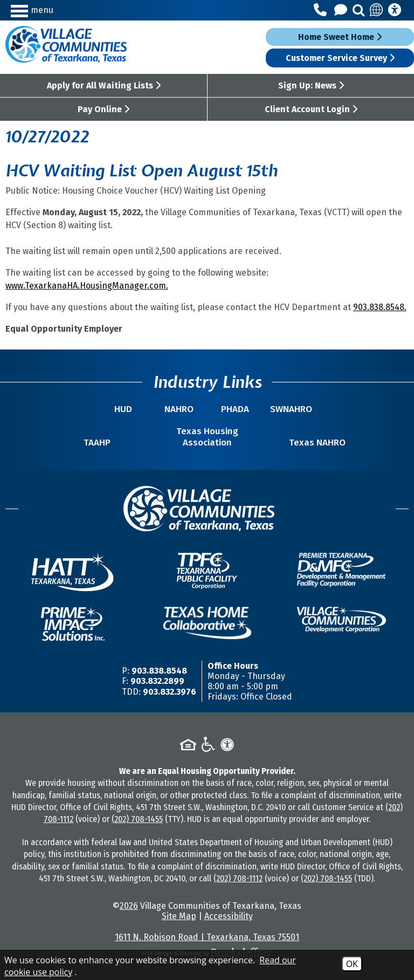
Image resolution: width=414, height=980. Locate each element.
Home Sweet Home (340, 37)
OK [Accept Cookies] (352, 964)
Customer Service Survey (340, 58)
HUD (123, 409)
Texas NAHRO (317, 443)
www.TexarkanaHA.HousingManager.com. (87, 286)
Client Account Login (311, 109)
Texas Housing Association (207, 437)
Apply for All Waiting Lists (104, 85)
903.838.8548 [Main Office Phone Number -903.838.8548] (159, 671)
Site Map (179, 916)
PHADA (235, 409)
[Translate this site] (377, 10)
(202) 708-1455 (137, 819)
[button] (60, 10)
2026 (129, 906)
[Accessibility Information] (395, 10)
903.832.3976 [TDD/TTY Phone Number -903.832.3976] (170, 692)
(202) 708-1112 (238, 878)
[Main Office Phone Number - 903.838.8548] (322, 10)
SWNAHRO (291, 409)
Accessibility (229, 916)
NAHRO (179, 409)
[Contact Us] (342, 10)
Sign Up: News (311, 85)
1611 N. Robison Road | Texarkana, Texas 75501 (207, 937)
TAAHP (97, 443)
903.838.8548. (380, 307)
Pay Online (103, 109)
